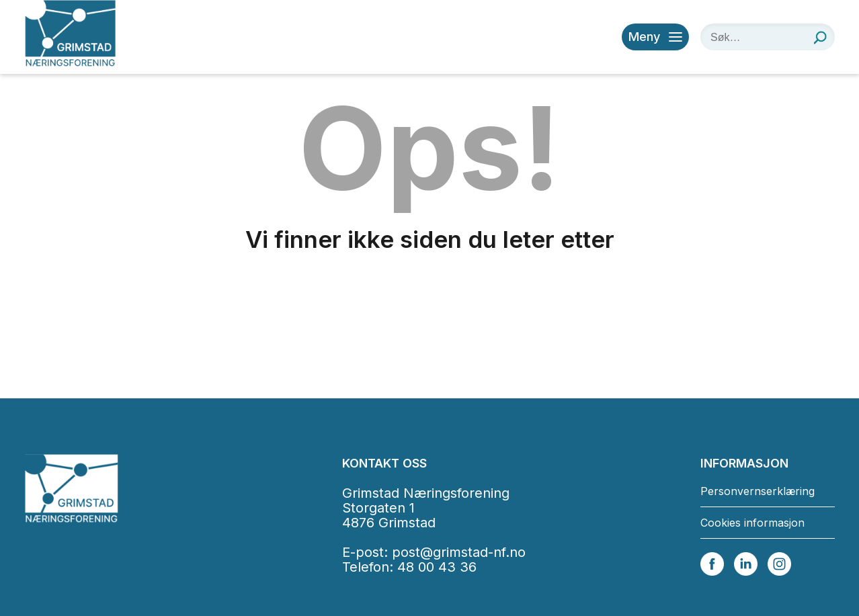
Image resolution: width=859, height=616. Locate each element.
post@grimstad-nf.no (459, 552)
